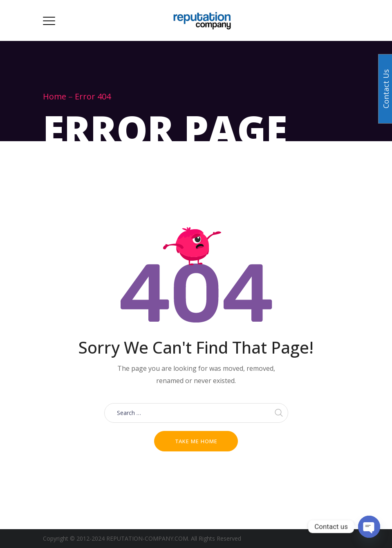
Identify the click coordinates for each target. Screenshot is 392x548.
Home (55, 96)
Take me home (196, 441)
